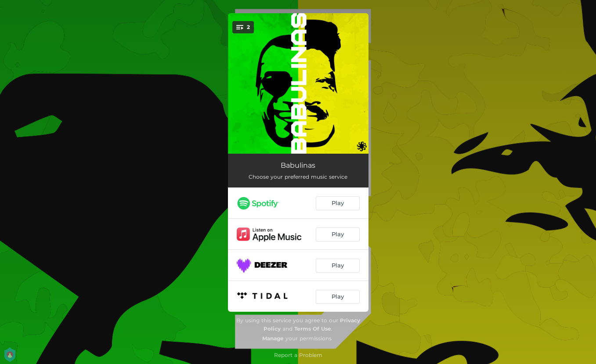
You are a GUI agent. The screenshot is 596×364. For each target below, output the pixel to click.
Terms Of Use (313, 329)
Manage (273, 338)
